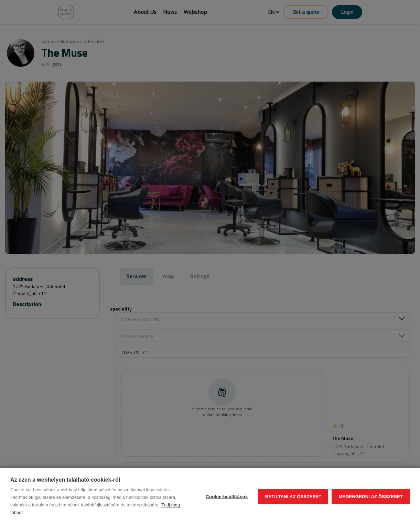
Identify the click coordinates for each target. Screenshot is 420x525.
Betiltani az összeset (293, 497)
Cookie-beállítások (227, 497)
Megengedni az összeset (371, 497)
